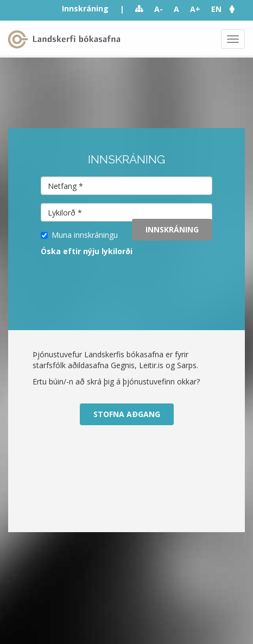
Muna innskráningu (79, 235)
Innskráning (85, 8)
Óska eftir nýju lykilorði (87, 251)
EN (216, 9)
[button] (237, 9)
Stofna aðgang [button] (127, 414)
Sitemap (139, 9)
